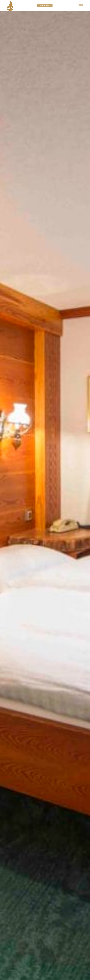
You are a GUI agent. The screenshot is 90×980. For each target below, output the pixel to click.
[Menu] (80, 6)
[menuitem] (80, 6)
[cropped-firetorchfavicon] (35, 6)
